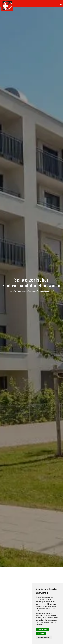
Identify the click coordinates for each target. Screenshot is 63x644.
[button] (60, 4)
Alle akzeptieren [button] (43, 629)
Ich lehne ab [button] (41, 633)
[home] (32, 6)
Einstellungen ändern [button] (44, 637)
